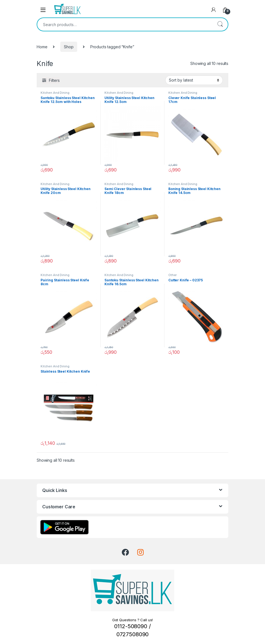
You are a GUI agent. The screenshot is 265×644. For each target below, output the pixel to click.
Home (42, 47)
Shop (69, 47)
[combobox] (125, 24)
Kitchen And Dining (55, 93)
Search (220, 24)
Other (172, 275)
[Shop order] (194, 80)
